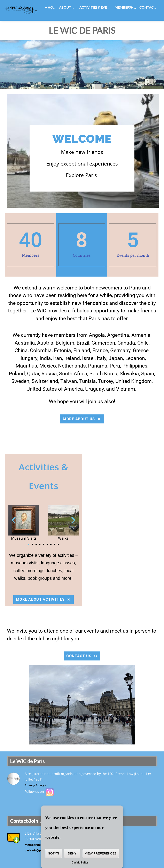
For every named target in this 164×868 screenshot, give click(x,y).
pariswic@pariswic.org (40, 850)
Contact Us (149, 7)
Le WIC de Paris (82, 31)
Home (53, 7)
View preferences (101, 853)
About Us (67, 7)
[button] (14, 520)
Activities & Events (96, 7)
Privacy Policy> (35, 785)
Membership (126, 7)
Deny (72, 853)
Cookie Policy (80, 863)
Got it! (53, 853)
